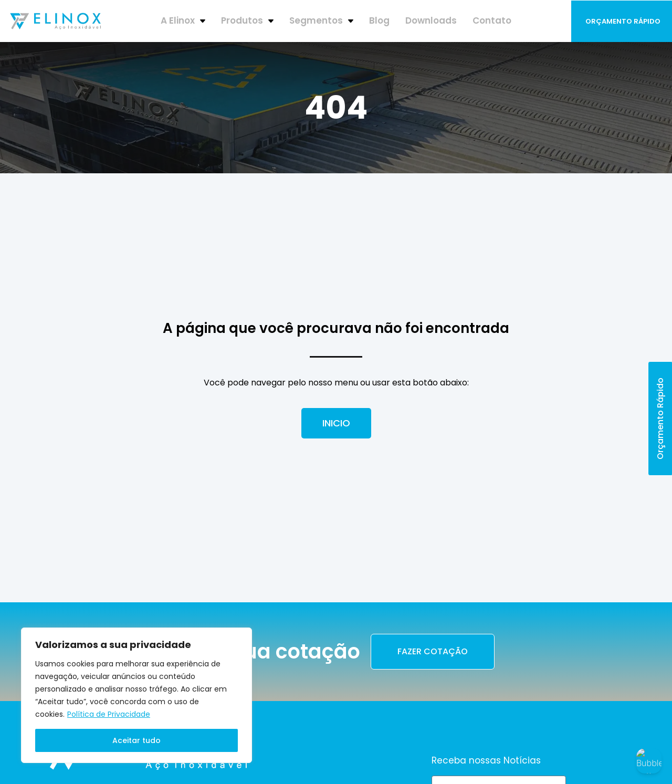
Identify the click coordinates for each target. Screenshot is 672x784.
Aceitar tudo (136, 740)
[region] (136, 695)
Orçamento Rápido (623, 21)
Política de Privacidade (109, 714)
